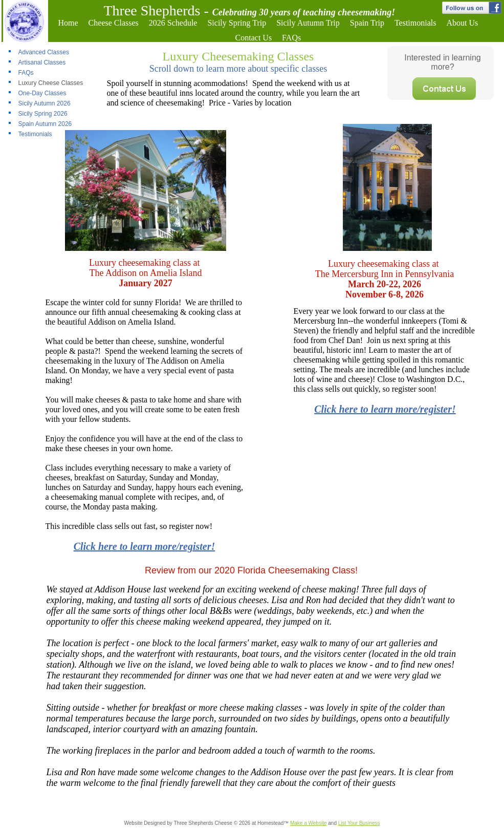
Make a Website (309, 823)
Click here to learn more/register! (385, 409)
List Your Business (359, 823)
